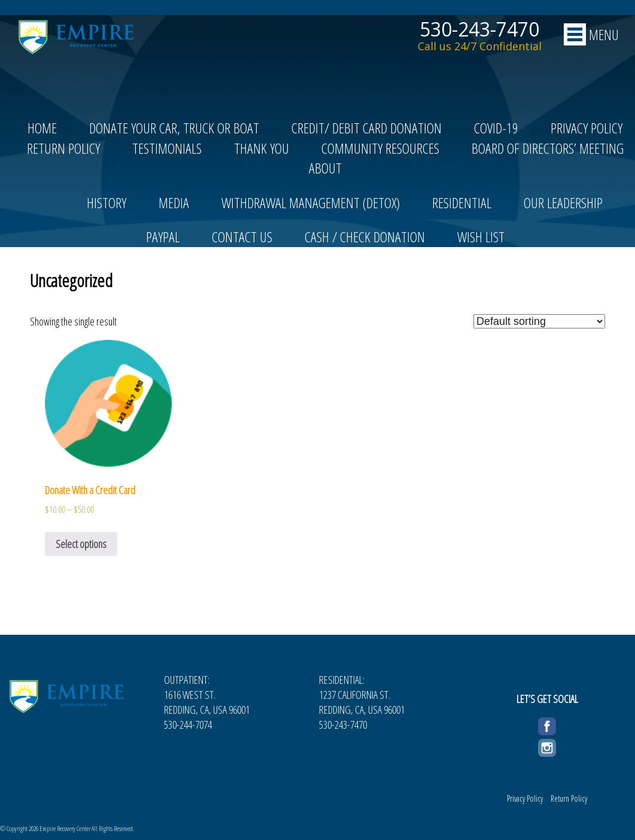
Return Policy (63, 148)
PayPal (163, 237)
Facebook (547, 725)
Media (174, 203)
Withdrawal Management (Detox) (311, 203)
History (107, 203)
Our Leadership (563, 203)
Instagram (547, 746)
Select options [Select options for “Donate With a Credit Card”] (81, 544)
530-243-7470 (479, 29)
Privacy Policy (587, 128)
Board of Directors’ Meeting (548, 148)
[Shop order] (539, 321)
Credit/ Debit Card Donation (367, 128)
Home (42, 128)
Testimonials (167, 148)
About (325, 168)
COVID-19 (496, 128)
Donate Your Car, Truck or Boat (174, 128)
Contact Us (242, 237)
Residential (462, 203)
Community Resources (380, 148)
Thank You (262, 148)
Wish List (481, 237)
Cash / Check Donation (365, 237)
